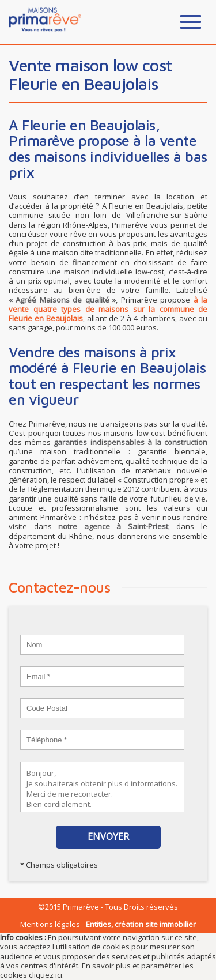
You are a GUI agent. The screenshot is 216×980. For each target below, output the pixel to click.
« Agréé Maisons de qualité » (62, 300)
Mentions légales (50, 924)
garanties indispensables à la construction (130, 442)
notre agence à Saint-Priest (113, 526)
